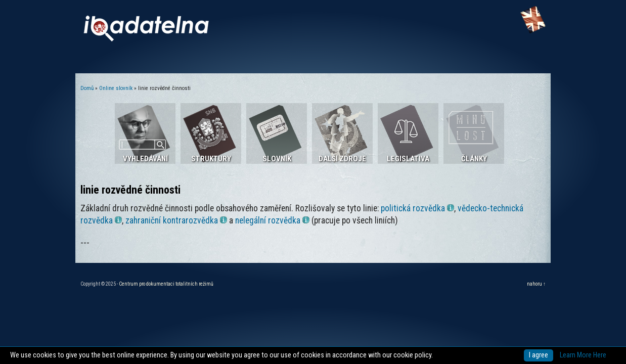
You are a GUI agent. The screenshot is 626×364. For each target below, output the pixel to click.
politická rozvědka (417, 208)
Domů (87, 88)
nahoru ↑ (536, 284)
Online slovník (116, 88)
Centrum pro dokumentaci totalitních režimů (166, 284)
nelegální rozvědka (272, 220)
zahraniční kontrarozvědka (176, 220)
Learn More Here (583, 355)
